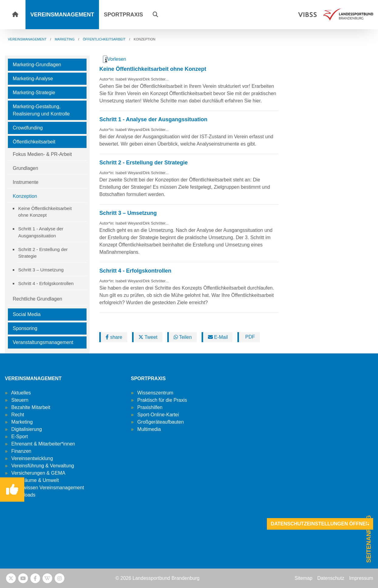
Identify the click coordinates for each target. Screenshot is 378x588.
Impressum (361, 578)
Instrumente (26, 182)
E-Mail (218, 337)
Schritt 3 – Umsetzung (41, 270)
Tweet (148, 337)
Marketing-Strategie (34, 93)
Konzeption (25, 196)
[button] (155, 15)
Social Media (27, 314)
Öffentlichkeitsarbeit (34, 142)
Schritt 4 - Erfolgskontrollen (46, 283)
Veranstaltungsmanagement (43, 342)
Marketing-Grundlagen (37, 65)
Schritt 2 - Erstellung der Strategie (43, 253)
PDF (249, 337)
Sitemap (303, 578)
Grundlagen (26, 168)
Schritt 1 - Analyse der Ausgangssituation (41, 232)
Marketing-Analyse (33, 79)
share (114, 337)
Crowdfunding (28, 128)
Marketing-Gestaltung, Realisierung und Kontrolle (41, 110)
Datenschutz (331, 578)
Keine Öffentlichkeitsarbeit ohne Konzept (45, 212)
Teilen (183, 337)
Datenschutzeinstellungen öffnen (320, 524)
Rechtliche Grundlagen (37, 299)
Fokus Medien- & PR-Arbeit (42, 154)
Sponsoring (25, 328)
